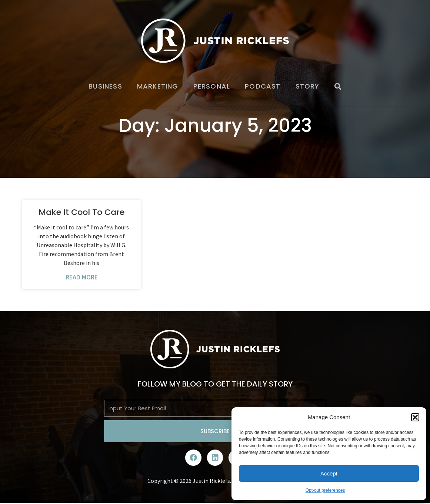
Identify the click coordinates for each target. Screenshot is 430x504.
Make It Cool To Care (81, 212)
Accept (329, 473)
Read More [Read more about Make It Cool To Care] (82, 277)
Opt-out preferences (325, 490)
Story (308, 86)
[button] (415, 417)
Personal (212, 86)
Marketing (158, 86)
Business (105, 86)
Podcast (263, 86)
